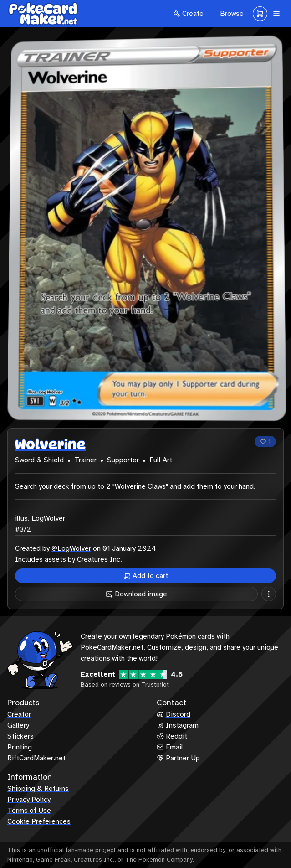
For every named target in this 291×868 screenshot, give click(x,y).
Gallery (18, 725)
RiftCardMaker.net (36, 758)
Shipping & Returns (38, 789)
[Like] (265, 442)
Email (170, 747)
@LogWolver (71, 548)
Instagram (178, 725)
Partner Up (178, 758)
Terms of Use (29, 811)
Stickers (20, 736)
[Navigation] (276, 14)
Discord (174, 714)
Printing (20, 747)
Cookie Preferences (39, 821)
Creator (19, 714)
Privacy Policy (29, 800)
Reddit (172, 736)
